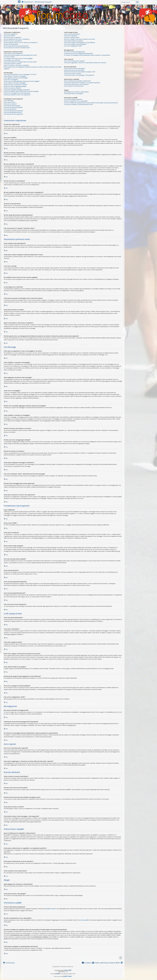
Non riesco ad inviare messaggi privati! (74, 52)
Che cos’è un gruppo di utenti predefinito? (75, 44)
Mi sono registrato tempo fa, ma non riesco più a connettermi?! (21, 43)
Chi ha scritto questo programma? (73, 99)
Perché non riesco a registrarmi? (13, 37)
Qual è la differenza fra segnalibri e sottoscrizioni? (77, 81)
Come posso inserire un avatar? (12, 64)
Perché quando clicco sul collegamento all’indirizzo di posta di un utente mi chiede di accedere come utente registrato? (33, 68)
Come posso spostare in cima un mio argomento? (17, 95)
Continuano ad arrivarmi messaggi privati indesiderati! (78, 53)
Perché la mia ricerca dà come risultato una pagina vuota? (80, 72)
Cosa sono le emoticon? (10, 104)
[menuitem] (106, 963)
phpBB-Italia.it (67, 976)
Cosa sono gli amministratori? (72, 34)
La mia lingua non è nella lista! (12, 60)
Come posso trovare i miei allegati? (74, 94)
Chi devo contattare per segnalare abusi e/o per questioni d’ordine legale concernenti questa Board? (91, 103)
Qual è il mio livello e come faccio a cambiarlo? (16, 65)
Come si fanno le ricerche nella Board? (74, 68)
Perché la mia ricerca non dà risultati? (74, 70)
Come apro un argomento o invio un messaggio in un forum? (20, 74)
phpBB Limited (50, 909)
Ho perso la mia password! (11, 44)
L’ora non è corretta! (9, 57)
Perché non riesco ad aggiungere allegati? (15, 86)
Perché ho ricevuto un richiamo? (12, 88)
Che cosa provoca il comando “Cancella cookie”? (17, 48)
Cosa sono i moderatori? (71, 36)
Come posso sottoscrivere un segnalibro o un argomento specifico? (82, 83)
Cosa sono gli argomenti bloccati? (13, 112)
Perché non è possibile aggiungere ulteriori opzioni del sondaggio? (22, 81)
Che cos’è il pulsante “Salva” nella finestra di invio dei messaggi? (21, 91)
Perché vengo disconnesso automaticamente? (16, 46)
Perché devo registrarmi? (11, 34)
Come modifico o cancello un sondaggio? (15, 83)
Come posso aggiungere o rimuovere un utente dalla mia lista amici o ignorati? (85, 63)
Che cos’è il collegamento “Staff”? (73, 46)
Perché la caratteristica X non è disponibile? (76, 101)
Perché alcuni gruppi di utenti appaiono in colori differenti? (80, 43)
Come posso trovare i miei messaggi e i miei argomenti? (79, 75)
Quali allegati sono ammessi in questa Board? (76, 92)
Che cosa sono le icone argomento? (14, 114)
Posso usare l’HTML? (10, 102)
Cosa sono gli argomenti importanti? (14, 111)
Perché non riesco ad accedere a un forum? (16, 85)
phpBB (57, 974)
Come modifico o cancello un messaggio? (15, 76)
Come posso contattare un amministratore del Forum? (79, 104)
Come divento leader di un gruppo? (74, 41)
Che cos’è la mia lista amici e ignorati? (74, 61)
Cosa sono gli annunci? (10, 109)
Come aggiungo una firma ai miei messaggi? (16, 78)
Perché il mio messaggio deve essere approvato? (17, 93)
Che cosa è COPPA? (9, 36)
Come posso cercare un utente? (73, 73)
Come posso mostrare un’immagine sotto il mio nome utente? (20, 62)
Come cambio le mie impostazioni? (13, 53)
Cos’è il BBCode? (9, 101)
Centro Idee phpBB (83, 920)
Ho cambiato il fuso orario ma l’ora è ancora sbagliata (18, 58)
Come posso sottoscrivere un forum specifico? (76, 84)
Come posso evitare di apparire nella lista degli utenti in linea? (20, 55)
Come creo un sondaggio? (11, 80)
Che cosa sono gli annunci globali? (13, 107)
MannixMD (68, 970)
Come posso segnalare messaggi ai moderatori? (17, 90)
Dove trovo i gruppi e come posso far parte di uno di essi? (80, 39)
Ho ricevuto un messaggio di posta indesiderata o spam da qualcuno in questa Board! (87, 55)
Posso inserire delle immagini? (12, 106)
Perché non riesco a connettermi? (13, 41)
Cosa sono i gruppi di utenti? (72, 37)
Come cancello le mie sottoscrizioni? (74, 86)
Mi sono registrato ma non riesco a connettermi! (17, 39)
